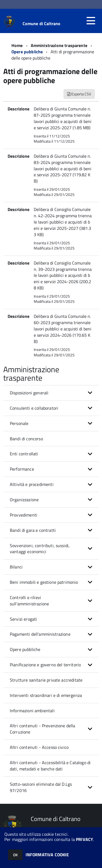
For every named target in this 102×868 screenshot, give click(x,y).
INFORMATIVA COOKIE (47, 855)
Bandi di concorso (26, 439)
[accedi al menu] (91, 21)
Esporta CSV (79, 94)
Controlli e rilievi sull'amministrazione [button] (29, 601)
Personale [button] (19, 423)
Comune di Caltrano (42, 24)
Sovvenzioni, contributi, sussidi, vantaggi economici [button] (40, 549)
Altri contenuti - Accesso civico (39, 747)
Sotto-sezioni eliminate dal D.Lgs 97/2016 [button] (41, 787)
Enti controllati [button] (24, 454)
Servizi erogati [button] (23, 619)
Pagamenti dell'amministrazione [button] (40, 634)
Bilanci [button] (16, 567)
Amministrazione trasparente (59, 45)
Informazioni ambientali (32, 711)
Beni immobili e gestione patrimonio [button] (44, 582)
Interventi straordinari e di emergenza (46, 695)
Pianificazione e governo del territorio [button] (45, 665)
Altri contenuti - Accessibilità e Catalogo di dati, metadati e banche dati (50, 766)
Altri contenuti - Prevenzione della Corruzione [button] (43, 729)
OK (15, 855)
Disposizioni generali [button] (29, 393)
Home (17, 45)
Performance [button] (22, 469)
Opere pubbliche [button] (25, 649)
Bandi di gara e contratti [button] (33, 530)
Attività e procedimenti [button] (32, 484)
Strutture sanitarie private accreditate (46, 680)
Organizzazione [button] (24, 500)
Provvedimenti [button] (24, 515)
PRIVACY (84, 839)
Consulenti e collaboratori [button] (34, 408)
